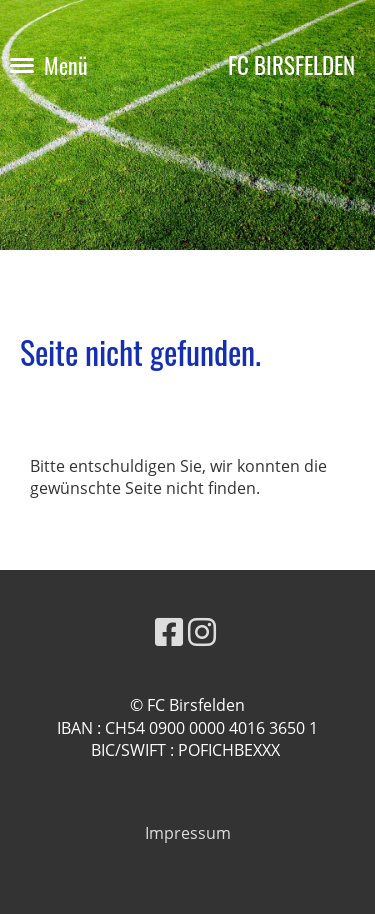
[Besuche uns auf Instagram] (202, 631)
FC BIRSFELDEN (291, 66)
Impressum (188, 833)
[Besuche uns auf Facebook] (169, 631)
